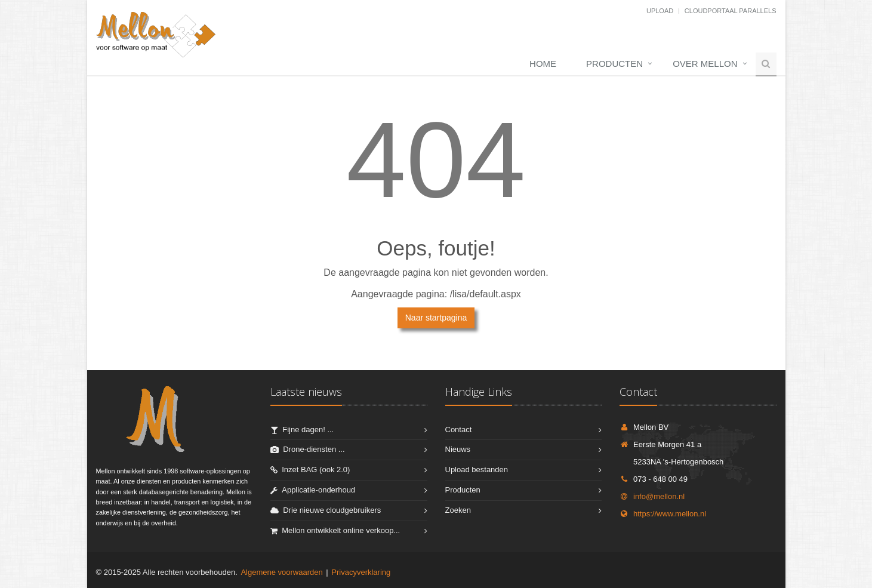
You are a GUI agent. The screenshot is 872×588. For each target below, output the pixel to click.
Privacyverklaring (361, 572)
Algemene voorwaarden (281, 572)
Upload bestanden (477, 470)
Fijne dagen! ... (308, 430)
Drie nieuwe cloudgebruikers (332, 510)
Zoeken (458, 510)
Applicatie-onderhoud (318, 490)
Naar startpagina (436, 318)
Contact (459, 430)
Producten (614, 64)
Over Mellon (705, 64)
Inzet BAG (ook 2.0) (316, 470)
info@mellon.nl (652, 496)
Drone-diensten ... (314, 449)
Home (543, 64)
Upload (660, 11)
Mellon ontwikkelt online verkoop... (341, 530)
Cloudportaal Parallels (731, 11)
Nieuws (458, 449)
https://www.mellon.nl (663, 514)
